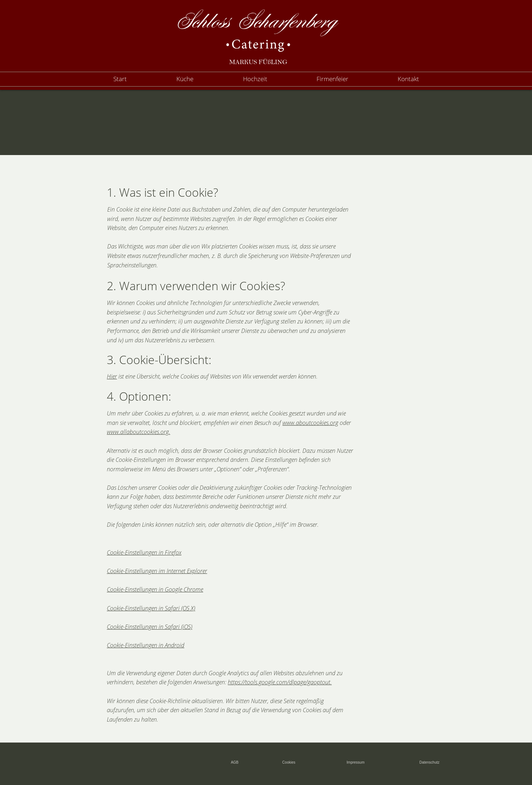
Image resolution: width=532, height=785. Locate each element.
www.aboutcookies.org (310, 423)
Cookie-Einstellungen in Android (146, 645)
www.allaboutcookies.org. (139, 432)
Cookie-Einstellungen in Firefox (144, 552)
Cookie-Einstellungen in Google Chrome (155, 589)
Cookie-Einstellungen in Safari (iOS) (150, 627)
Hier (112, 376)
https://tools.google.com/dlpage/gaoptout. (280, 682)
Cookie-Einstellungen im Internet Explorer (157, 571)
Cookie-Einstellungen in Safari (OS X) (151, 608)
